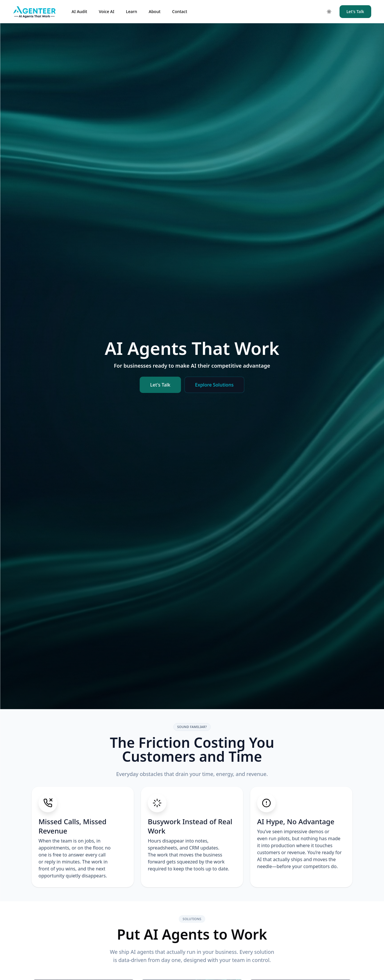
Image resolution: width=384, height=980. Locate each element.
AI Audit (79, 11)
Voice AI (107, 11)
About (155, 11)
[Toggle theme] (329, 12)
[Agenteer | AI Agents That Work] (38, 12)
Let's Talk (355, 11)
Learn (131, 11)
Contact (180, 11)
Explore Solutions (214, 385)
